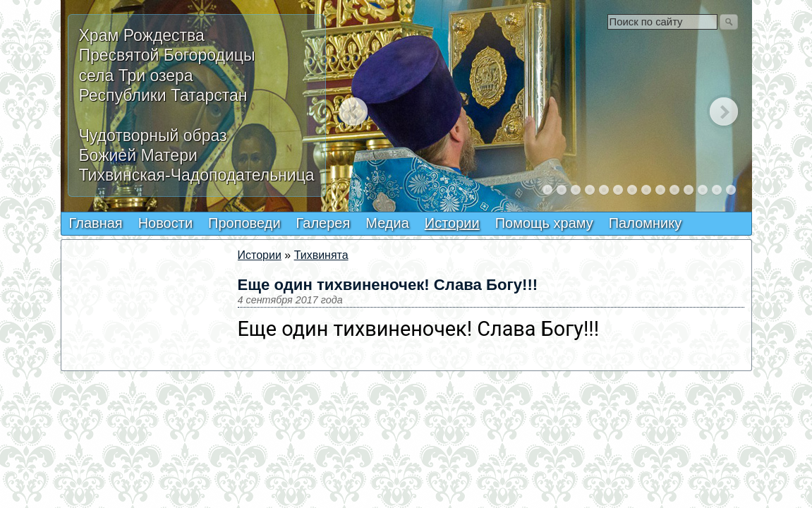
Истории (452, 223)
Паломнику (645, 223)
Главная (96, 223)
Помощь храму (544, 223)
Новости (165, 223)
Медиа (387, 223)
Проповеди (244, 223)
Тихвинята (321, 255)
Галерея (323, 223)
